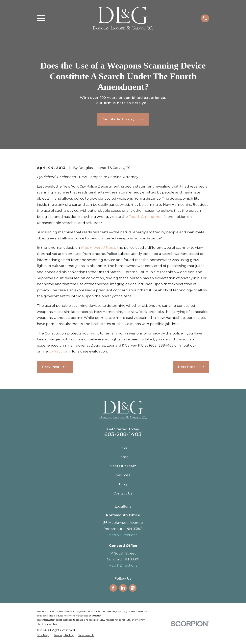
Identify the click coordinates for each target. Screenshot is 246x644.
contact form (60, 351)
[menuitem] (43, 635)
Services (123, 475)
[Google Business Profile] (133, 588)
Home (123, 457)
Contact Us (123, 493)
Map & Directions (123, 535)
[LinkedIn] (123, 588)
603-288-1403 (123, 434)
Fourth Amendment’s (148, 217)
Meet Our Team (123, 466)
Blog (123, 484)
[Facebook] (113, 588)
